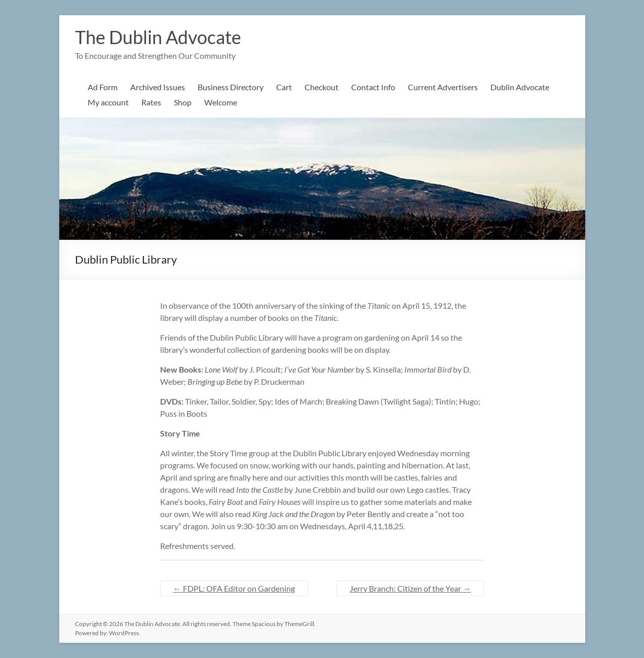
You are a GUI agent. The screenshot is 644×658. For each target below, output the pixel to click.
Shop (183, 102)
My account (108, 102)
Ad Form (103, 87)
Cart (284, 87)
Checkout (321, 87)
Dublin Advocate (520, 87)
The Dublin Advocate (158, 37)
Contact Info (373, 87)
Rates (151, 102)
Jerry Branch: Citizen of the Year (410, 588)
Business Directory (231, 87)
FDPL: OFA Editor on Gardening (234, 588)
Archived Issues (158, 87)
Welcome (221, 102)
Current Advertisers (443, 87)
